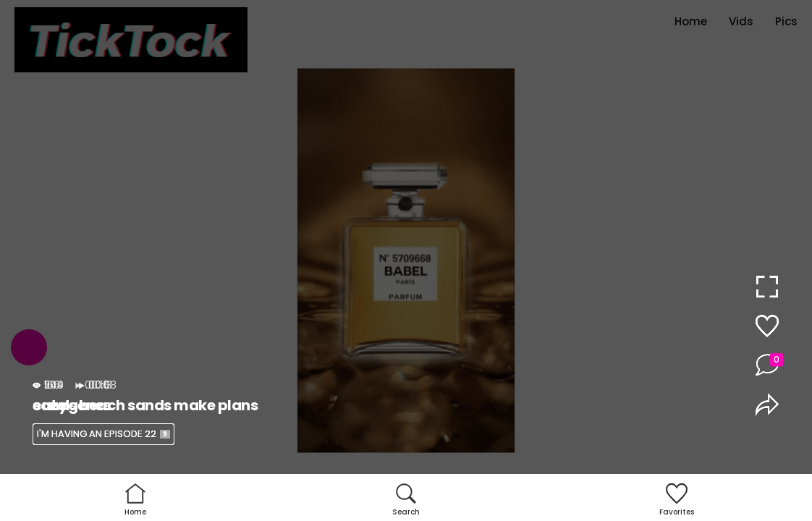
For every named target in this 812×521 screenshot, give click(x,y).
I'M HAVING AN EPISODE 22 (103, 434)
